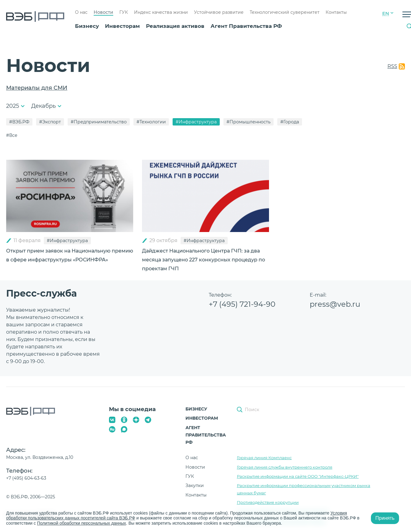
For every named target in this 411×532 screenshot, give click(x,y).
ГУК (124, 12)
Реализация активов (175, 26)
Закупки (195, 485)
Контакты (336, 12)
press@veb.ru (335, 304)
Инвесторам (122, 26)
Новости (103, 12)
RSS (392, 66)
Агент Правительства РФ (246, 26)
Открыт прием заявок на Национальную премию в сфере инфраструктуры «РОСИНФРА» (70, 255)
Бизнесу (87, 26)
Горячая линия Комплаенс (264, 458)
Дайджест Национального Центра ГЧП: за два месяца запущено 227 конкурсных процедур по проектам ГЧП (204, 260)
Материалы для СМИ (37, 88)
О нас (81, 12)
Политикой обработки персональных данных (82, 523)
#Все (12, 135)
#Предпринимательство (99, 122)
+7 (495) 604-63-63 (26, 478)
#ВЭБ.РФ (19, 122)
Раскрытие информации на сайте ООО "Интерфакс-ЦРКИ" (298, 476)
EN (386, 13)
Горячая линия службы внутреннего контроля (285, 467)
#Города (290, 122)
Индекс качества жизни (161, 12)
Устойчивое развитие (219, 12)
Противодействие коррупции (268, 502)
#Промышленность (248, 122)
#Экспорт (50, 122)
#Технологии (151, 122)
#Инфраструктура (196, 122)
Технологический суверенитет (285, 12)
